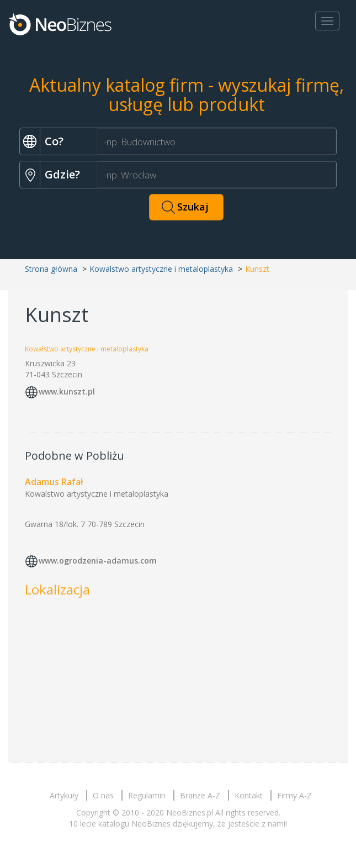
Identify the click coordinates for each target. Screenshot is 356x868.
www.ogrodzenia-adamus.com (98, 561)
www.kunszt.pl (67, 391)
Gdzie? (62, 174)
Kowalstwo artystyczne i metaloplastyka (161, 269)
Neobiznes (61, 24)
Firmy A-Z (294, 795)
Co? (54, 141)
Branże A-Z (200, 795)
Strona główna (51, 269)
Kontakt (249, 795)
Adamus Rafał (54, 482)
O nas (103, 795)
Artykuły (64, 795)
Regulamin (147, 795)
